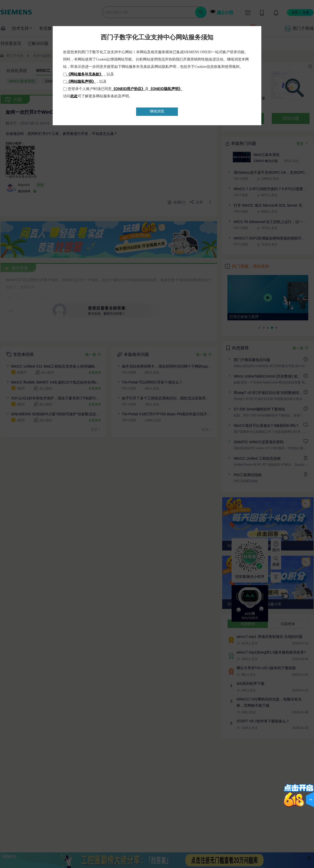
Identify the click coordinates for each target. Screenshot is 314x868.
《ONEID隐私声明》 (165, 89)
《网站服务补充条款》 (85, 74)
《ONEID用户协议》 (128, 89)
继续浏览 (157, 111)
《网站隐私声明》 (81, 81)
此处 (74, 96)
